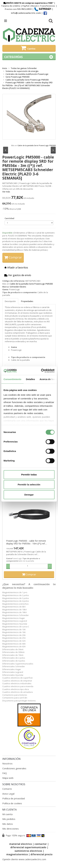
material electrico (21, 844)
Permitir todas (29, 475)
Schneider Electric (18, 287)
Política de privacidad (14, 798)
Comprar (13, 257)
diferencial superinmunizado (28, 847)
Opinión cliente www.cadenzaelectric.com (24, 859)
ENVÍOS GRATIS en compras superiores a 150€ (28, 3)
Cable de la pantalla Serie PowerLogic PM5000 (37, 145)
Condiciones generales (14, 768)
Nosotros (7, 763)
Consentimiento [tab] (12, 379)
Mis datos (8, 824)
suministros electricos (28, 851)
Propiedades (27, 301)
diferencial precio (41, 854)
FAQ (5, 773)
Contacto (7, 789)
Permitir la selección (29, 485)
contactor (41, 844)
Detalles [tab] (30, 379)
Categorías (29, 57)
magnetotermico (17, 854)
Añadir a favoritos (16, 268)
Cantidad (9, 218)
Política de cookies (12, 803)
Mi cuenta (7, 814)
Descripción (10, 301)
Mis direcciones (11, 829)
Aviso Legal (8, 794)
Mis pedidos (9, 819)
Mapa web (8, 778)
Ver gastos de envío (18, 275)
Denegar (29, 495)
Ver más (6, 192)
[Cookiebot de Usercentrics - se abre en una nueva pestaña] (41, 371)
